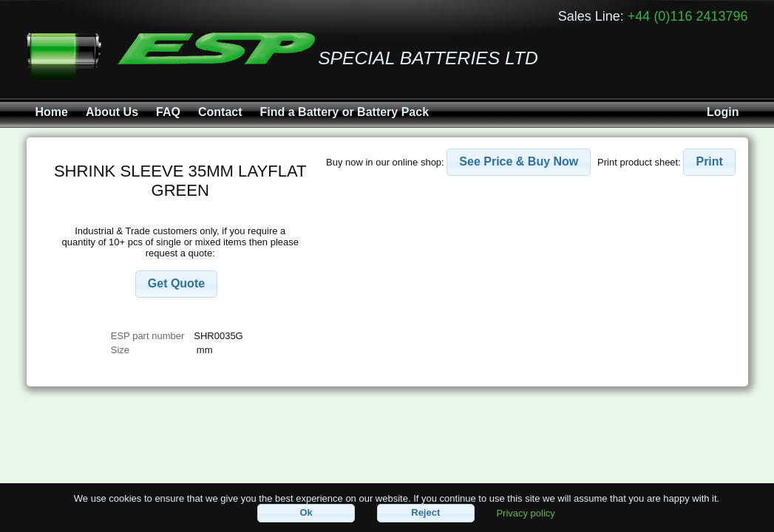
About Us (112, 112)
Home (52, 112)
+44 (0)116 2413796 (688, 16)
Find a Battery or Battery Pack (345, 112)
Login (723, 112)
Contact (220, 112)
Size (122, 350)
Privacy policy (525, 512)
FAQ (168, 112)
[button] (176, 284)
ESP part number (147, 336)
